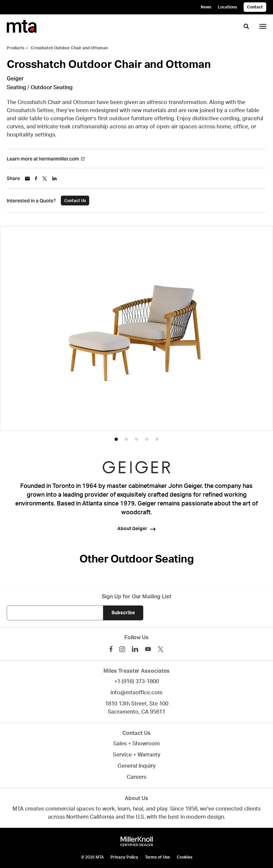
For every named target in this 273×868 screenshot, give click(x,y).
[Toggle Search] (246, 26)
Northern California (90, 817)
